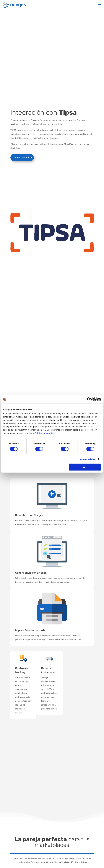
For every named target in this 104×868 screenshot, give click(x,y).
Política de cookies (44, 433)
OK (85, 467)
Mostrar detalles (88, 459)
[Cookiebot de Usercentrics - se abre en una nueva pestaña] (89, 399)
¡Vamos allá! (22, 157)
